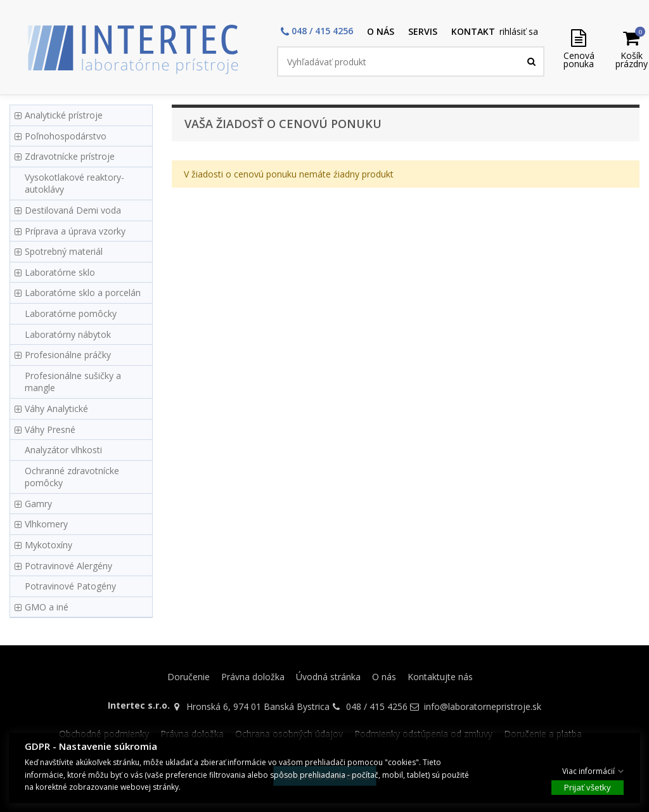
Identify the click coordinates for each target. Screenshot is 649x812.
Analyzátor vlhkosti (63, 450)
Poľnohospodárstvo (66, 136)
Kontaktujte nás (440, 677)
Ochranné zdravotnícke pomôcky (72, 477)
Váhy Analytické (56, 409)
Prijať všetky (588, 787)
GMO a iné (47, 607)
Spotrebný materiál (64, 251)
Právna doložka (253, 677)
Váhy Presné (50, 429)
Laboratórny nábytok (68, 334)
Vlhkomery (46, 524)
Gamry (38, 504)
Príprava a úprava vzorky (75, 231)
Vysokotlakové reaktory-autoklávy (74, 184)
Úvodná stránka (328, 677)
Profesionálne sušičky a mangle (73, 382)
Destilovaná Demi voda (73, 210)
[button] (317, 32)
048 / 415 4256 (377, 706)
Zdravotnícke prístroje (70, 156)
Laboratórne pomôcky (71, 313)
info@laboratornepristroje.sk (483, 706)
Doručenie (189, 677)
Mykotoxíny (48, 545)
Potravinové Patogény (70, 586)
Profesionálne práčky (68, 355)
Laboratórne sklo (60, 272)
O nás (384, 677)
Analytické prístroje (64, 115)
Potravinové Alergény (68, 566)
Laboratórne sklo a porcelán (83, 293)
